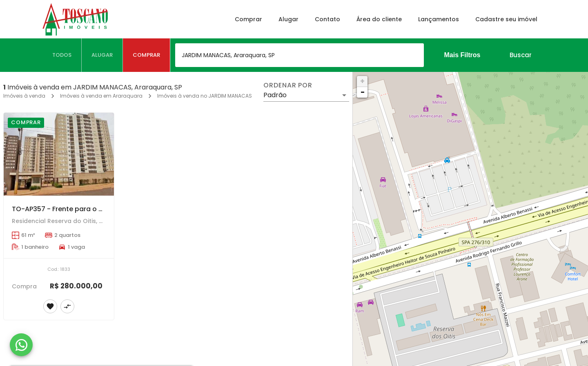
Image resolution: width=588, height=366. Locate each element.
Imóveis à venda (24, 96)
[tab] (62, 55)
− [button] (363, 92)
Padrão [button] (275, 95)
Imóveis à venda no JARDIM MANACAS (205, 96)
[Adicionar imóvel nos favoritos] (50, 306)
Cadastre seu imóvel (506, 19)
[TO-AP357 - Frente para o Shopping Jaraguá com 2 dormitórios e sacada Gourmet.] (59, 154)
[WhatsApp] (21, 345)
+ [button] (362, 81)
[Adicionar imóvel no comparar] (67, 306)
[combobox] (300, 55)
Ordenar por (288, 85)
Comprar (248, 19)
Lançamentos (439, 19)
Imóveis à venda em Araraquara (101, 96)
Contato (327, 19)
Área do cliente (379, 19)
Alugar (288, 19)
